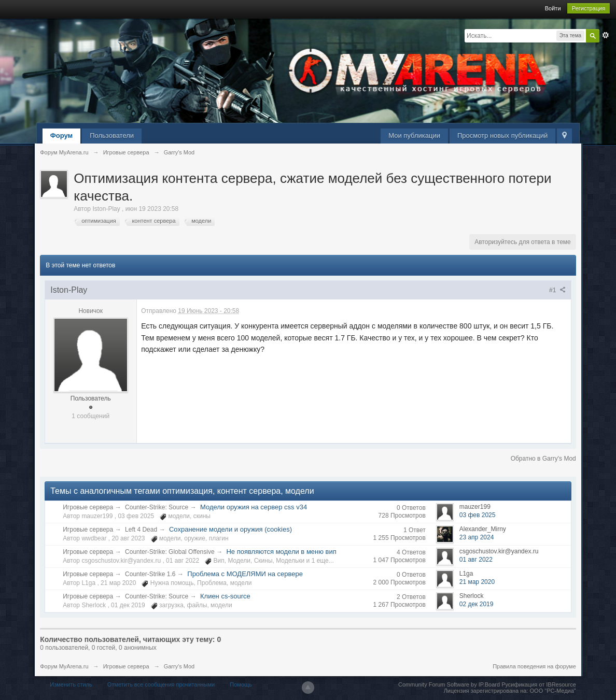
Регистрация (589, 8)
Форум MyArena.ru (64, 666)
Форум (61, 135)
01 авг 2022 (476, 560)
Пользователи (112, 135)
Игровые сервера (88, 507)
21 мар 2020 (477, 582)
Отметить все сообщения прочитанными (161, 684)
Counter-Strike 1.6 (150, 574)
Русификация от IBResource (538, 684)
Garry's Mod (179, 666)
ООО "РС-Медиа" (553, 691)
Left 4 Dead (141, 530)
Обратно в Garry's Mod (543, 459)
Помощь (241, 684)
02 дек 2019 (477, 604)
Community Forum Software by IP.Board (449, 684)
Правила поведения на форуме (534, 666)
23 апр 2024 (477, 537)
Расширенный (606, 35)
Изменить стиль (71, 684)
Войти (553, 8)
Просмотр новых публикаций (502, 135)
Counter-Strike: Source (157, 507)
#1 (557, 290)
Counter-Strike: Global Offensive (170, 552)
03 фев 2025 (478, 515)
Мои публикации (414, 135)
